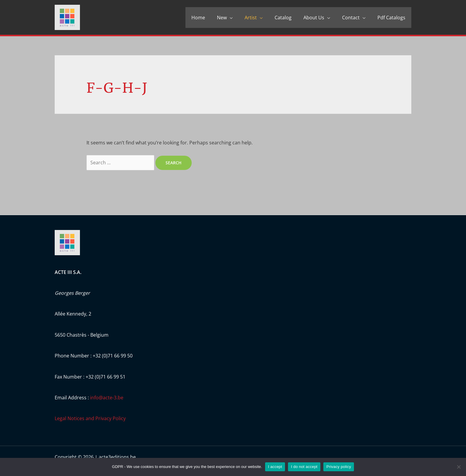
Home (198, 18)
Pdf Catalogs (391, 18)
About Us (314, 18)
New (222, 18)
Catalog (283, 18)
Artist (251, 18)
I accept (275, 467)
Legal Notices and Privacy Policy (90, 418)
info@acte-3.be (107, 398)
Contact (351, 18)
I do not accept (304, 467)
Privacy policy (339, 467)
